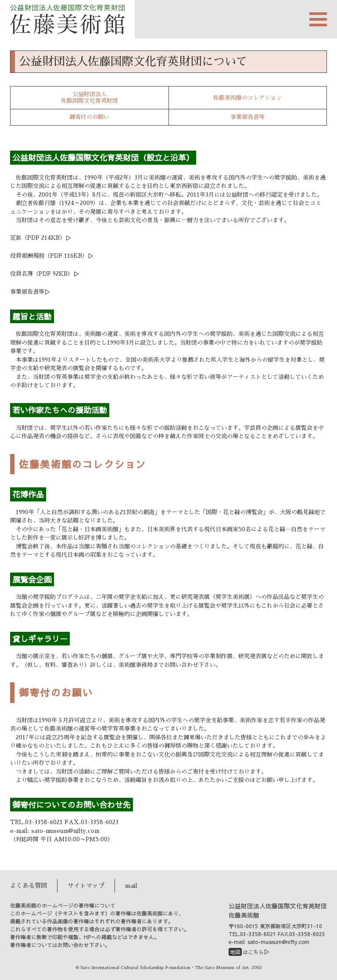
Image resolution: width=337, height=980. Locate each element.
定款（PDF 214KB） (38, 238)
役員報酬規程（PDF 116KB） (49, 256)
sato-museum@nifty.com (65, 831)
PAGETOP (317, 963)
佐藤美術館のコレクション (247, 98)
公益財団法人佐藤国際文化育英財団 (90, 98)
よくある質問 (29, 886)
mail (131, 886)
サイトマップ (86, 886)
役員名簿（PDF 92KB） (42, 274)
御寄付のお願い (89, 117)
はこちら (246, 952)
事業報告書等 (247, 117)
